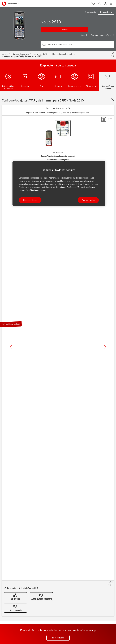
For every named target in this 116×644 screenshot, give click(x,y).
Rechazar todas (30, 200)
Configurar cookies (39, 190)
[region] (59, 184)
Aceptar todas (88, 200)
